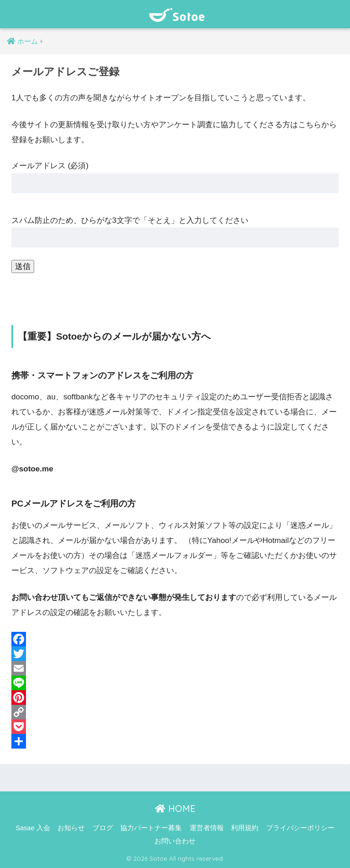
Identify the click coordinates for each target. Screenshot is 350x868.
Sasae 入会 (33, 828)
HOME (175, 809)
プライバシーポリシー (300, 828)
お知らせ (71, 828)
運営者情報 (207, 828)
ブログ (103, 828)
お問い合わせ (175, 841)
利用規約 (245, 828)
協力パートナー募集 (151, 828)
